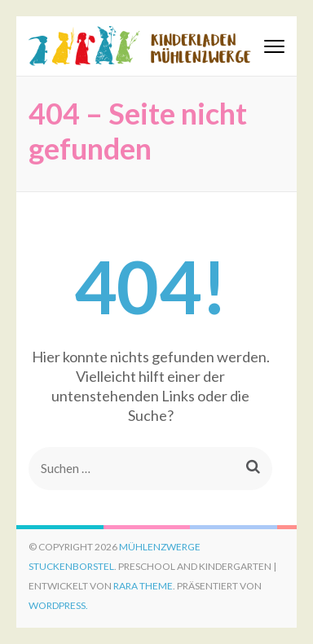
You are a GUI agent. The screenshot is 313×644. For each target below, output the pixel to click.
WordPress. (58, 605)
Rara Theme (143, 586)
